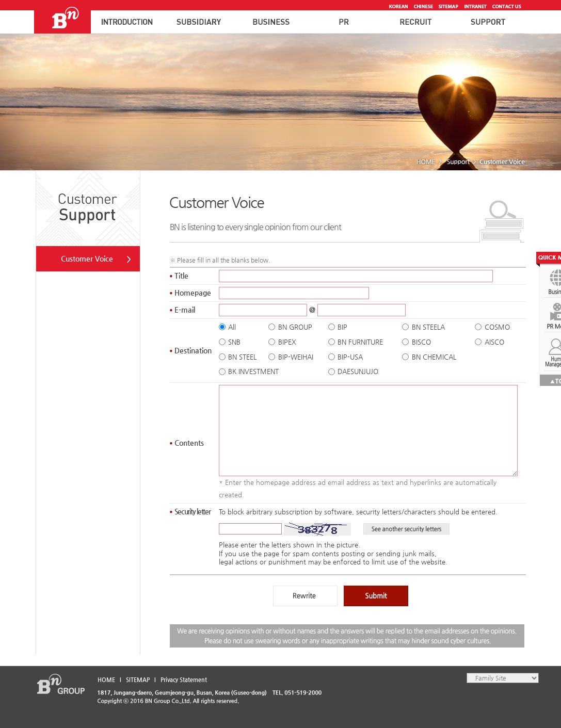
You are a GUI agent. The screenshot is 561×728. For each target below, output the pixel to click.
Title (179, 276)
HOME (106, 680)
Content (187, 443)
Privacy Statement (184, 680)
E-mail (182, 310)
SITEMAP (138, 680)
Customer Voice (87, 258)
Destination (191, 350)
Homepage (190, 293)
